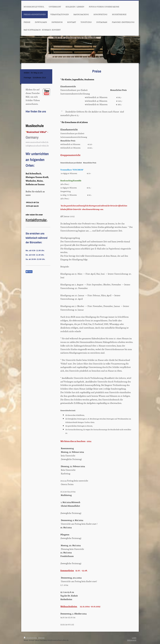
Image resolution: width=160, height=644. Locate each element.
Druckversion (30, 638)
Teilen (29, 272)
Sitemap (41, 638)
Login (134, 638)
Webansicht (132, 640)
